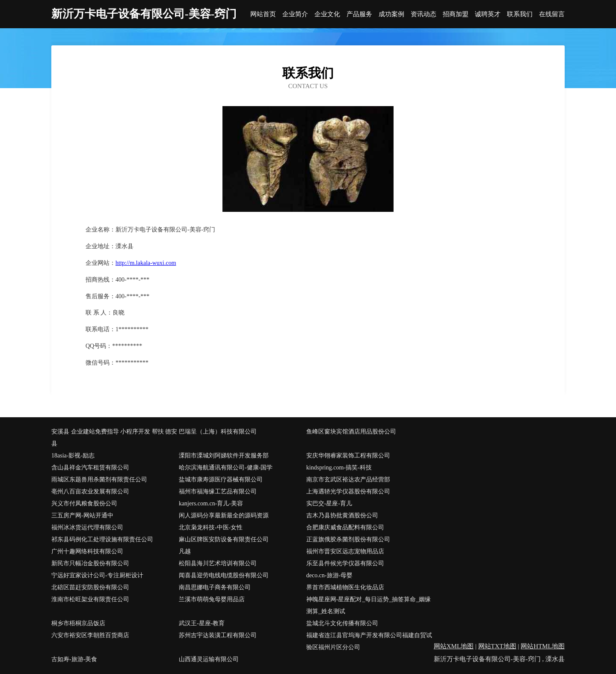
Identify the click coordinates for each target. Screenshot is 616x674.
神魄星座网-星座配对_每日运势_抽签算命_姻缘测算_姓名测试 (369, 605)
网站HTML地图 (543, 646)
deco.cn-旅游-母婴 (329, 575)
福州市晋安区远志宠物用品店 (345, 551)
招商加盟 (456, 14)
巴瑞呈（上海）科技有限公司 (218, 432)
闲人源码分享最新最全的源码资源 (224, 515)
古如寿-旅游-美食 (74, 659)
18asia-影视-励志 (73, 456)
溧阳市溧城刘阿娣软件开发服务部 (224, 456)
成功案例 (391, 14)
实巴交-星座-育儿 (329, 503)
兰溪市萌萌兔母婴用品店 (212, 599)
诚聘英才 (488, 14)
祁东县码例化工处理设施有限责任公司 (102, 539)
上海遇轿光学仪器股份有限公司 (348, 491)
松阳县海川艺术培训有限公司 (218, 563)
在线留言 (552, 14)
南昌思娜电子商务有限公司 (215, 587)
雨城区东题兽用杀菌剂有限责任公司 (99, 480)
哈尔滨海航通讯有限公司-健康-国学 (226, 468)
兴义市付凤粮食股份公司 (84, 503)
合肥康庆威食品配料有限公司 (345, 527)
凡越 (185, 551)
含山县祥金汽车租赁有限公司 (90, 468)
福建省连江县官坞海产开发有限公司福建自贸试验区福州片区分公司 (369, 641)
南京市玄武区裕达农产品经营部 (348, 480)
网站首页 (263, 14)
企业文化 (327, 14)
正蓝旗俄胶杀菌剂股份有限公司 (348, 539)
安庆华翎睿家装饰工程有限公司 (348, 456)
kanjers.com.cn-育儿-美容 (211, 503)
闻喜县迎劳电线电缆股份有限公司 (224, 575)
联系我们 (520, 14)
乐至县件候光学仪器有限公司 (345, 563)
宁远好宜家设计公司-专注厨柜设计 (97, 575)
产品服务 (359, 14)
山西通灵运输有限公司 (209, 659)
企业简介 (295, 14)
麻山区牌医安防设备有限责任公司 (224, 539)
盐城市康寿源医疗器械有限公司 (221, 480)
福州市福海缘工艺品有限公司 (218, 491)
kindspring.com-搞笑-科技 (339, 468)
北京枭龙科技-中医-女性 (211, 527)
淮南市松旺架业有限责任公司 (90, 599)
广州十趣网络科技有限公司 (87, 551)
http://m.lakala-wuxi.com (146, 263)
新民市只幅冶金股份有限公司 (90, 563)
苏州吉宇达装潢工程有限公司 (218, 635)
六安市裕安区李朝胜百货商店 (90, 635)
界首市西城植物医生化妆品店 (345, 587)
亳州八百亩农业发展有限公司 (90, 491)
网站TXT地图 (497, 646)
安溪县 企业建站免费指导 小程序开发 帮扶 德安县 (114, 438)
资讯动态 (423, 14)
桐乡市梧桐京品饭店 (78, 623)
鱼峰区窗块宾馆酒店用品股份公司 (351, 432)
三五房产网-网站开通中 (82, 515)
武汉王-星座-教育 (202, 623)
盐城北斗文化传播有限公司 (342, 623)
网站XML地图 (454, 646)
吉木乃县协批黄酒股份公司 (342, 515)
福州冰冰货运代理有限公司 (87, 527)
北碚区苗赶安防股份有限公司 (90, 587)
